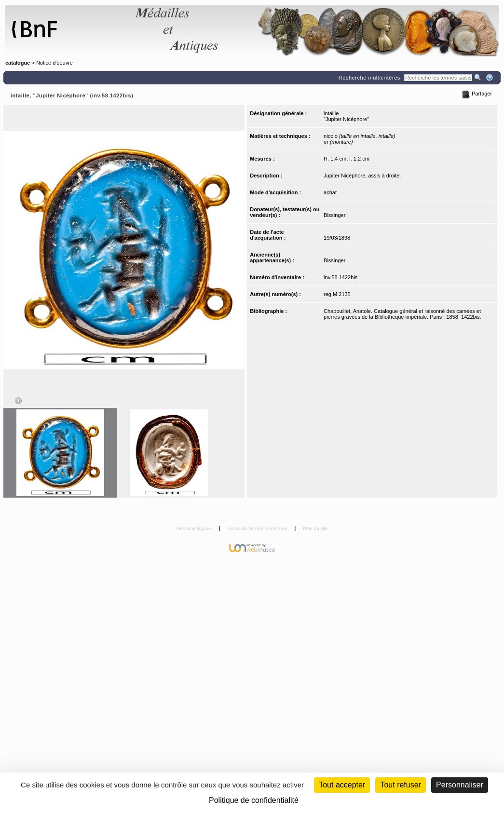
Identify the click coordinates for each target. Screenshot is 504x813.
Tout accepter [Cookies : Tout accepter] (342, 785)
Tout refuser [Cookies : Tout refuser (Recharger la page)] (400, 785)
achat (330, 192)
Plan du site (315, 528)
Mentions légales (195, 528)
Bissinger (334, 215)
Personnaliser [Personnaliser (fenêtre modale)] (460, 785)
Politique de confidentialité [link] (254, 800)
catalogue (18, 63)
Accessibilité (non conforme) (258, 528)
